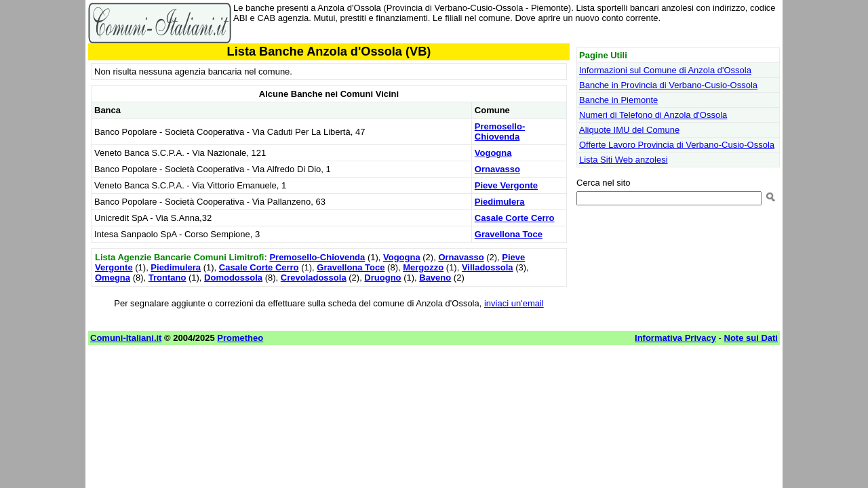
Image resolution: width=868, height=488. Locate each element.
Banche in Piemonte (618, 100)
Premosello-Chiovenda (500, 131)
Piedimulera (500, 202)
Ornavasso (497, 169)
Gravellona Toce (509, 234)
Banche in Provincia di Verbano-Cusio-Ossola (668, 85)
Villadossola (488, 267)
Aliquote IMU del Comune (629, 130)
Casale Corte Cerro (515, 218)
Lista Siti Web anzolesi (624, 160)
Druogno (382, 278)
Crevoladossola (314, 278)
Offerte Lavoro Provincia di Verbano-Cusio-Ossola (677, 145)
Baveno (435, 278)
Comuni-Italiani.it (126, 338)
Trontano (167, 278)
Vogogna (493, 153)
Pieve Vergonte (506, 185)
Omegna (113, 278)
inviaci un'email (514, 303)
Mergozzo (423, 267)
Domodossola (233, 278)
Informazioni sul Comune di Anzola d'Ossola (665, 70)
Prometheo (240, 338)
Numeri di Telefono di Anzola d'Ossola (653, 115)
